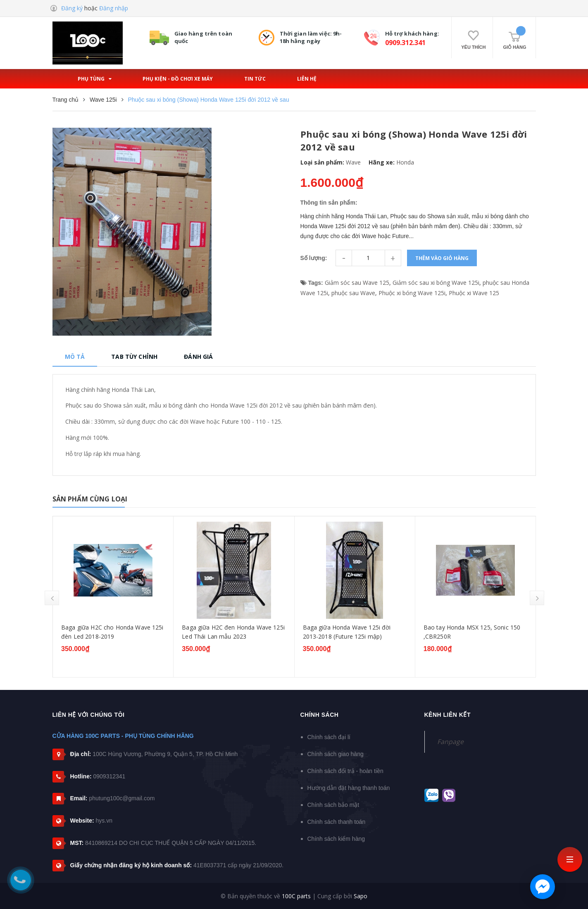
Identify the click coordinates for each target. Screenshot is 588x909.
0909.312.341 (405, 43)
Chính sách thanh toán (337, 822)
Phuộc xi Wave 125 (474, 293)
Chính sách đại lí (329, 737)
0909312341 (110, 776)
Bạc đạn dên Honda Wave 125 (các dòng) (103, 632)
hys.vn (104, 821)
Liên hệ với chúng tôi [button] (89, 715)
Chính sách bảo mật (333, 805)
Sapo (361, 896)
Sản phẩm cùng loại (90, 499)
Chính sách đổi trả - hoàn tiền (345, 771)
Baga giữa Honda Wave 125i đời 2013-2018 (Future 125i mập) (461, 632)
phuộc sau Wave (353, 293)
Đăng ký (72, 8)
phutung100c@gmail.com (122, 798)
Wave (353, 162)
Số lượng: (314, 258)
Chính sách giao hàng (336, 754)
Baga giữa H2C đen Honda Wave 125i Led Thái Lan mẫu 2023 (348, 632)
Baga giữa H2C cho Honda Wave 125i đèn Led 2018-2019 (227, 632)
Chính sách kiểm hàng (336, 839)
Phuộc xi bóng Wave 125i (412, 293)
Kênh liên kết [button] (448, 715)
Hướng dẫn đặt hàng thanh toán (349, 788)
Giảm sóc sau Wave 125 (357, 283)
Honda (405, 162)
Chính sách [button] (320, 715)
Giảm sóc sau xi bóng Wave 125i (436, 283)
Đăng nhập (114, 8)
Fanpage (450, 742)
